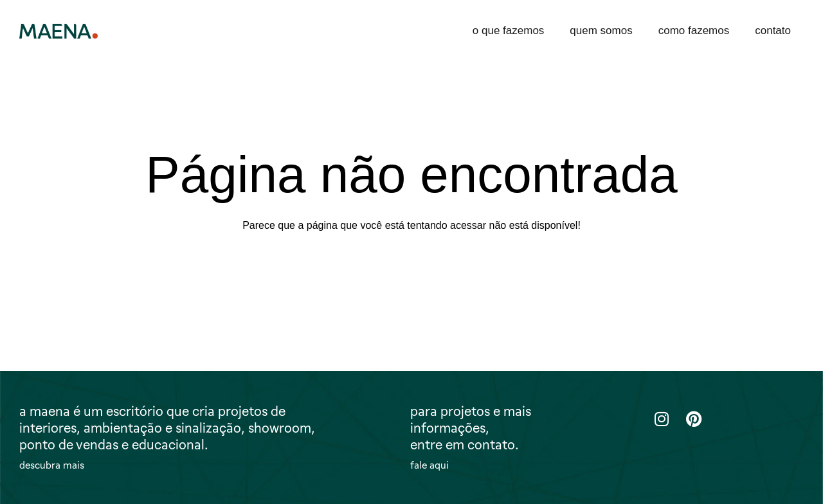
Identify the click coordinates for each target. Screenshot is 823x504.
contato (773, 31)
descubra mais (52, 465)
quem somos (601, 31)
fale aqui (430, 465)
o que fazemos (509, 31)
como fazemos (694, 31)
